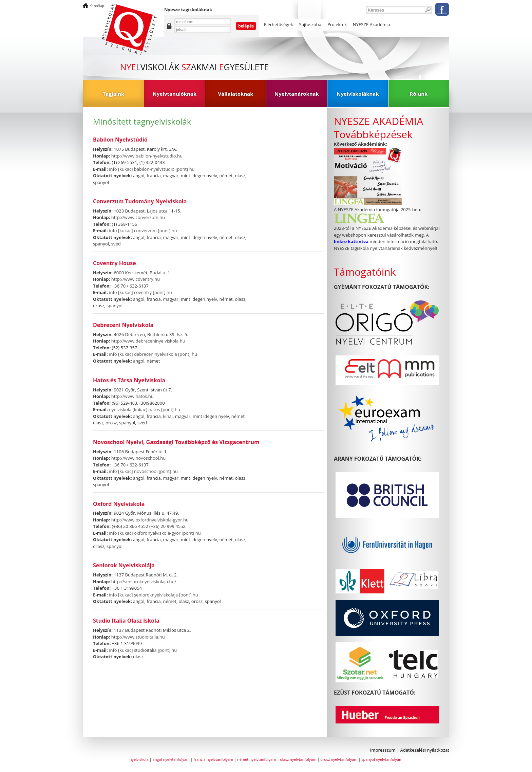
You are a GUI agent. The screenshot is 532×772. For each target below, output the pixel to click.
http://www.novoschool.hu (139, 458)
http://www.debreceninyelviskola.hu (148, 341)
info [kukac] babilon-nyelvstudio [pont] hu (152, 169)
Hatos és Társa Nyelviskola (129, 380)
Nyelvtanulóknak (175, 94)
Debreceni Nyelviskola (123, 325)
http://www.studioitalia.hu (138, 637)
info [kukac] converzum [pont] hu (143, 231)
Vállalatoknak (236, 94)
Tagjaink (114, 94)
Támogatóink (365, 272)
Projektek (337, 24)
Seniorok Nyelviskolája (124, 565)
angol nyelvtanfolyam (171, 759)
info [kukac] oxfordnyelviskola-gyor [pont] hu (155, 533)
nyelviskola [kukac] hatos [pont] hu (145, 409)
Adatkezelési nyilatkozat (425, 750)
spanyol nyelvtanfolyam (382, 759)
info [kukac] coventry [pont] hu (140, 292)
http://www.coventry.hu (136, 279)
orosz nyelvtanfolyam (339, 759)
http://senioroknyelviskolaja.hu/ (144, 582)
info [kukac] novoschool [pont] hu (143, 471)
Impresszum (383, 750)
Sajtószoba (310, 24)
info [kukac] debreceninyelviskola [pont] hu (153, 354)
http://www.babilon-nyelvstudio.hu (147, 156)
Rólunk (419, 94)
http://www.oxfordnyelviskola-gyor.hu (150, 520)
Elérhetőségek (279, 24)
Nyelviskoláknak (358, 94)
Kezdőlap (97, 6)
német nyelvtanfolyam (256, 759)
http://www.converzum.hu (138, 217)
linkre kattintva (352, 241)
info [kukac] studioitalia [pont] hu (143, 650)
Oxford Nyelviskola (119, 504)
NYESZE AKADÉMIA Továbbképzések (378, 128)
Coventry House (115, 263)
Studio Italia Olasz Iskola (126, 621)
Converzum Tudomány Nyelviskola (140, 201)
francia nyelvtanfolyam (213, 759)
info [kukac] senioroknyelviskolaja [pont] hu (154, 595)
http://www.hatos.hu (132, 396)
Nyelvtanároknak (297, 94)
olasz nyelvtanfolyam (298, 759)
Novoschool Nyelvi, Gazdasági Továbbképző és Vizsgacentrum (176, 442)
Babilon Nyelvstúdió (120, 140)
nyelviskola (139, 759)
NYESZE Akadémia (372, 24)
